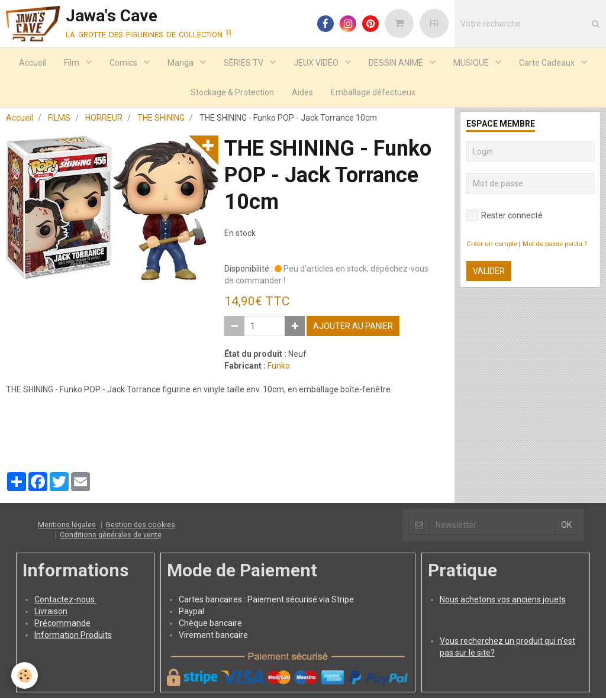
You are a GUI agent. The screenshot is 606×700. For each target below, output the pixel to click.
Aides (302, 92)
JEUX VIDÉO (317, 63)
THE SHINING (161, 120)
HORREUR (104, 120)
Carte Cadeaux (548, 63)
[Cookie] (25, 675)
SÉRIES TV (244, 63)
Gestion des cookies (140, 526)
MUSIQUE (472, 63)
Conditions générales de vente (111, 536)
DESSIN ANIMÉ (397, 63)
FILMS (59, 120)
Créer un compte (492, 246)
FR (434, 24)
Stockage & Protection (232, 92)
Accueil (33, 63)
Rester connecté (505, 217)
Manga (181, 63)
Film (72, 63)
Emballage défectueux (373, 92)
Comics (124, 63)
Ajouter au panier (353, 328)
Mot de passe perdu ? (555, 246)
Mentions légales (67, 526)
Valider (489, 273)
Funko (279, 367)
